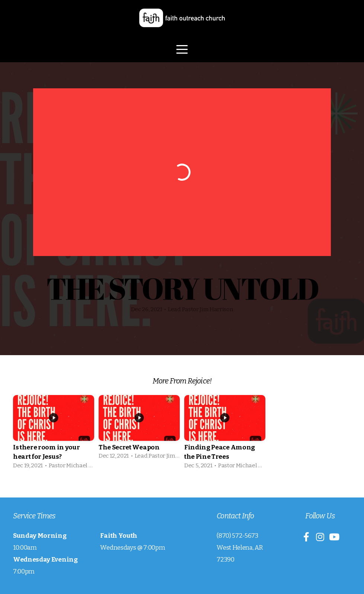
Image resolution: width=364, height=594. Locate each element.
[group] (54, 434)
